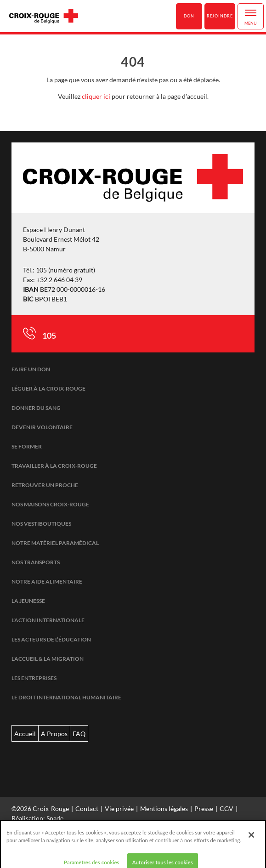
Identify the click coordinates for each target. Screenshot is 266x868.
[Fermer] (251, 840)
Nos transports (36, 562)
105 (49, 335)
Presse (204, 808)
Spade (55, 818)
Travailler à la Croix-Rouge (54, 466)
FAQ (79, 734)
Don (189, 16)
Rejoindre (220, 16)
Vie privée (119, 808)
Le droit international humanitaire (66, 697)
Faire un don (31, 369)
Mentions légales (164, 808)
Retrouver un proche (45, 485)
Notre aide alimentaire (47, 582)
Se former (27, 446)
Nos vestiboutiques (41, 524)
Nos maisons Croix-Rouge (50, 504)
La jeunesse (28, 601)
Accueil (25, 734)
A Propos (54, 734)
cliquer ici (96, 96)
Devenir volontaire (42, 427)
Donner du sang (36, 408)
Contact (87, 808)
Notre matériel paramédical (55, 543)
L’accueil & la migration (48, 659)
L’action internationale (48, 620)
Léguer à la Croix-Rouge (48, 389)
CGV (226, 808)
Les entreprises (34, 678)
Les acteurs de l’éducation (51, 639)
